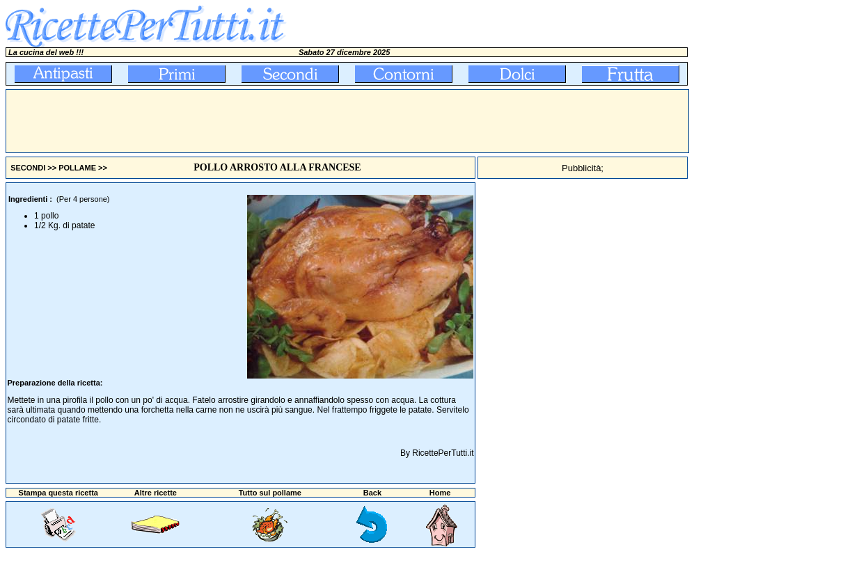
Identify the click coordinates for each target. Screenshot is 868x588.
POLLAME (77, 168)
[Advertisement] (260, 121)
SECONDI (28, 168)
